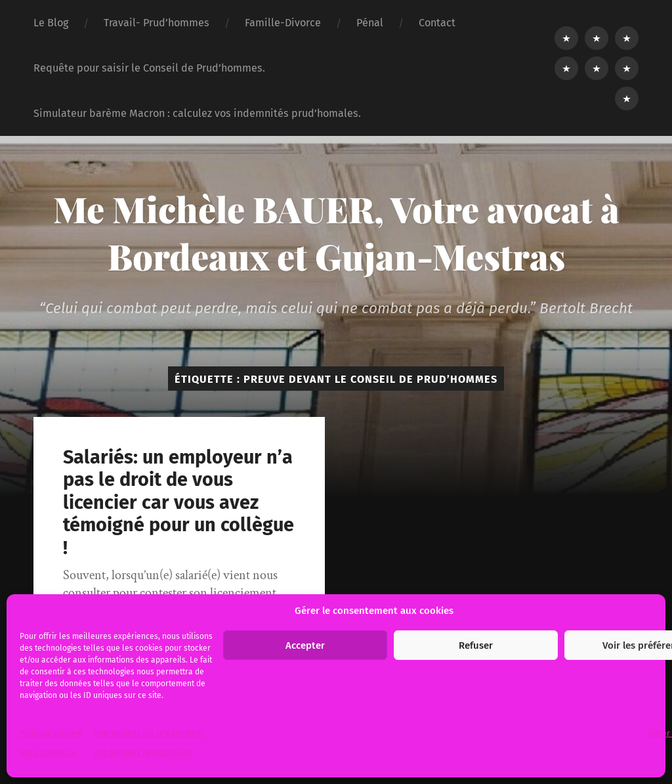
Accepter (305, 645)
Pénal (370, 23)
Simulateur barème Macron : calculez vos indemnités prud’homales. (197, 113)
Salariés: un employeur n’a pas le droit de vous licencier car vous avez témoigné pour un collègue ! (178, 503)
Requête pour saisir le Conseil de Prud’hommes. (149, 68)
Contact (437, 23)
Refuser (476, 645)
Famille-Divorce (283, 23)
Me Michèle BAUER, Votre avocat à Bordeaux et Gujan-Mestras (336, 232)
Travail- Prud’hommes (157, 23)
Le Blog (51, 23)
